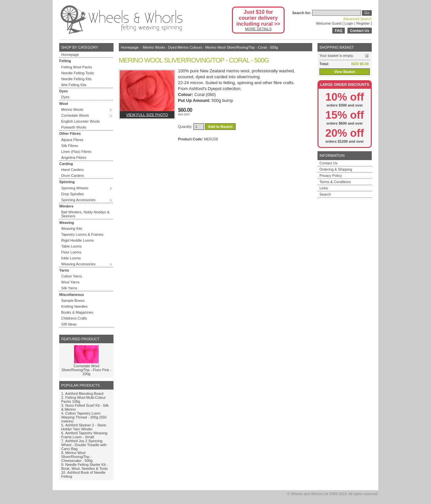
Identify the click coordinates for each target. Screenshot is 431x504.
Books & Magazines (77, 312)
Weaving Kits (72, 228)
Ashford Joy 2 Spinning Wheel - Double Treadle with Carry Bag (84, 445)
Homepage (70, 55)
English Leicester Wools (80, 121)
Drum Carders (73, 176)
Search (325, 194)
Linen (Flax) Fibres (76, 152)
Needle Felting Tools (77, 73)
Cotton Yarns (72, 276)
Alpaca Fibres (72, 140)
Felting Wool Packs (77, 67)
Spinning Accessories (78, 200)
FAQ (339, 31)
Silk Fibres (70, 146)
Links (324, 188)
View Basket (344, 72)
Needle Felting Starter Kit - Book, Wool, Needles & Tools (85, 467)
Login (349, 23)
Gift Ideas (69, 324)
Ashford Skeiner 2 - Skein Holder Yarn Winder (84, 427)
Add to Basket (220, 127)
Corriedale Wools (75, 115)
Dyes (65, 97)
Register (363, 23)
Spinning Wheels (75, 188)
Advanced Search (357, 19)
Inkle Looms (71, 258)
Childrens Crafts (74, 318)
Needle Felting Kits (76, 79)
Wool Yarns (70, 282)
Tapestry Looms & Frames (82, 234)
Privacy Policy (331, 176)
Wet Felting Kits (74, 85)
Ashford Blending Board (84, 394)
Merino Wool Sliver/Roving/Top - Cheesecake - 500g (77, 457)
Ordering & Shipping (336, 169)
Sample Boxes (73, 300)
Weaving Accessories (78, 264)
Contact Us (360, 31)
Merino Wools (72, 109)
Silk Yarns (69, 288)
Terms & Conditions (335, 182)
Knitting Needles (74, 306)
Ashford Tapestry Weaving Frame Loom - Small (84, 435)
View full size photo (147, 115)
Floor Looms (71, 252)
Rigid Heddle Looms (77, 240)
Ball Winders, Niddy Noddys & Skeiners (85, 214)
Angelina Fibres (74, 157)
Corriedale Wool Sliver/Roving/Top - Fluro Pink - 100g (87, 370)
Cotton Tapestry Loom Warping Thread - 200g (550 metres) (84, 417)
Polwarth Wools (74, 127)
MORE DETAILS (258, 29)
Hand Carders (72, 170)
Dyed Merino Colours (185, 47)
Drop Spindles (73, 194)
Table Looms (71, 246)
